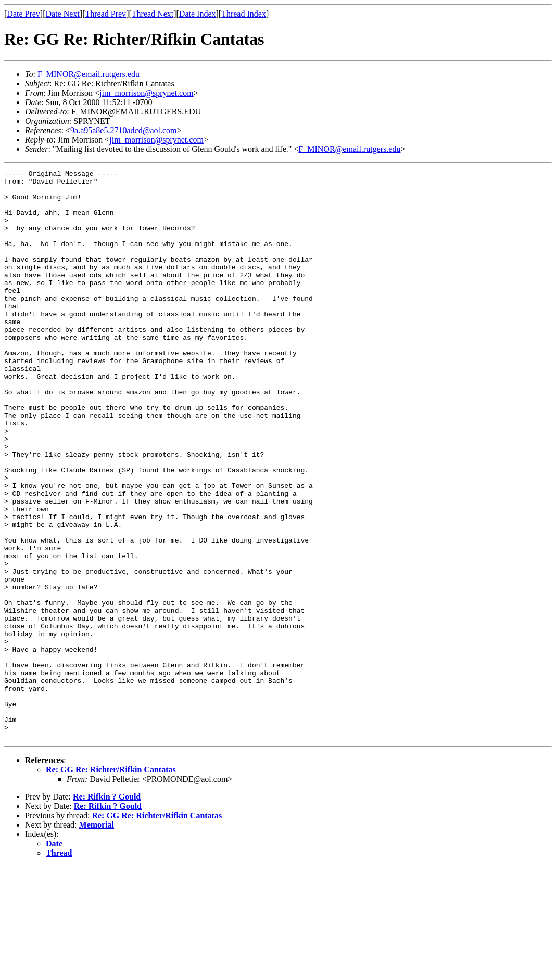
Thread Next (153, 14)
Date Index (198, 14)
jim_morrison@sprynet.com (147, 93)
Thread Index (244, 14)
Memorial (97, 939)
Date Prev (23, 14)
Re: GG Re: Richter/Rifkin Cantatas (111, 884)
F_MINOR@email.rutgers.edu (89, 74)
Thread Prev (105, 14)
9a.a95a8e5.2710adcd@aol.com (123, 130)
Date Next (63, 14)
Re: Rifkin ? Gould (107, 911)
